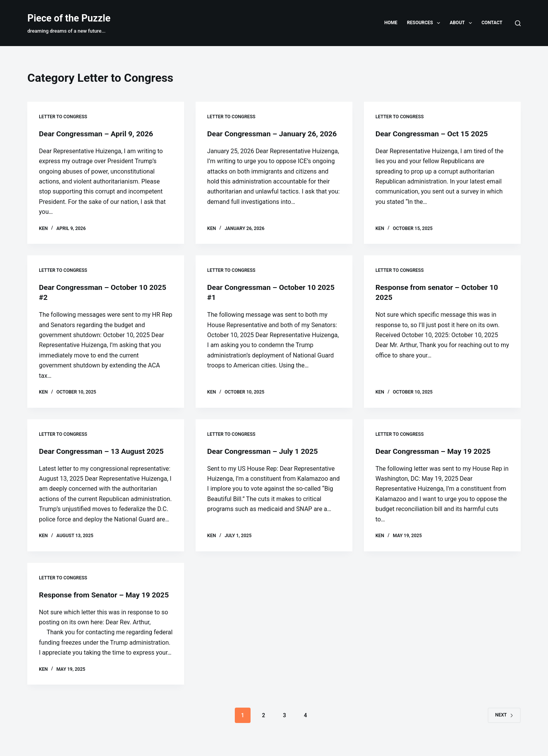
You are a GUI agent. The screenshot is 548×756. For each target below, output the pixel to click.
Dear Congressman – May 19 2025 (435, 451)
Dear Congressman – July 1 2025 (265, 451)
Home (391, 23)
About (462, 23)
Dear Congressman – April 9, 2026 (98, 134)
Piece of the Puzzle (69, 18)
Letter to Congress (63, 117)
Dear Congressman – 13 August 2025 (104, 451)
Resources (425, 23)
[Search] (518, 23)
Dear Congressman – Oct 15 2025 (434, 134)
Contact (492, 23)
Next (504, 725)
